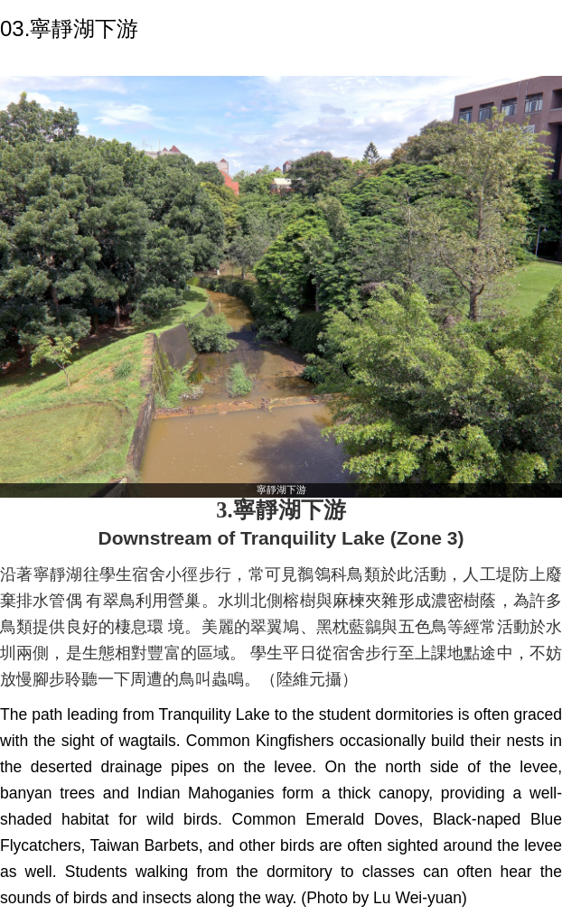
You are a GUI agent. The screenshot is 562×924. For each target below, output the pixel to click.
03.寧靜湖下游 (69, 28)
